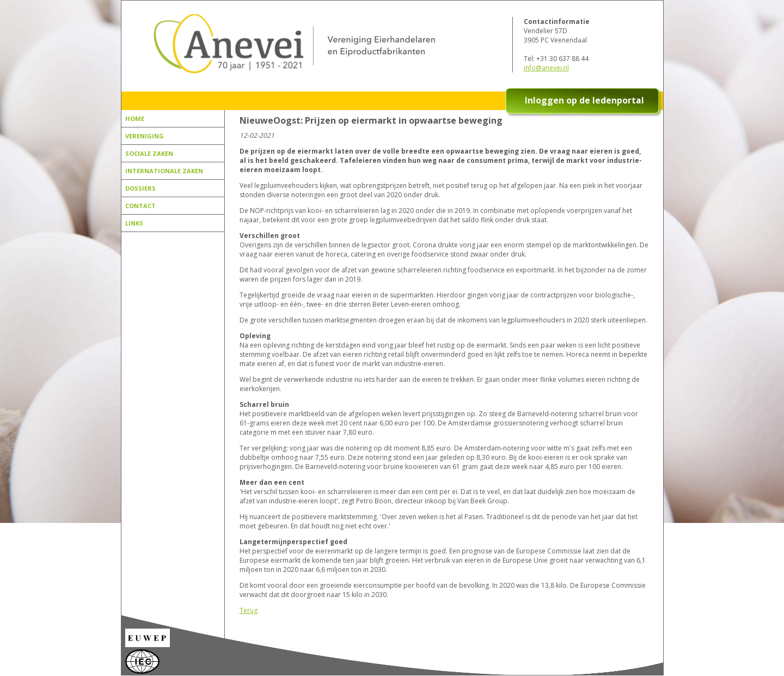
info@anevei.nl (546, 68)
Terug (249, 610)
